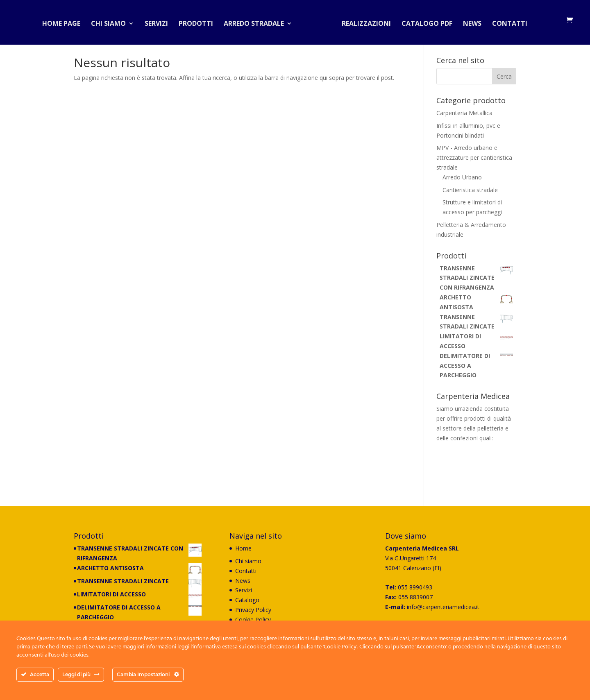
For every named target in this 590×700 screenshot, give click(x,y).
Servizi (160, 22)
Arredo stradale (257, 22)
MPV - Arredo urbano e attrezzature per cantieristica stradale (474, 157)
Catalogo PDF (424, 22)
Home (243, 548)
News (469, 22)
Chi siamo (112, 22)
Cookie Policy (253, 620)
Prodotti (199, 22)
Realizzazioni (363, 22)
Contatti (506, 22)
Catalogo (247, 600)
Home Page (65, 22)
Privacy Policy (253, 610)
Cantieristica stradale (470, 190)
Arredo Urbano (462, 177)
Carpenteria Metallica (464, 113)
